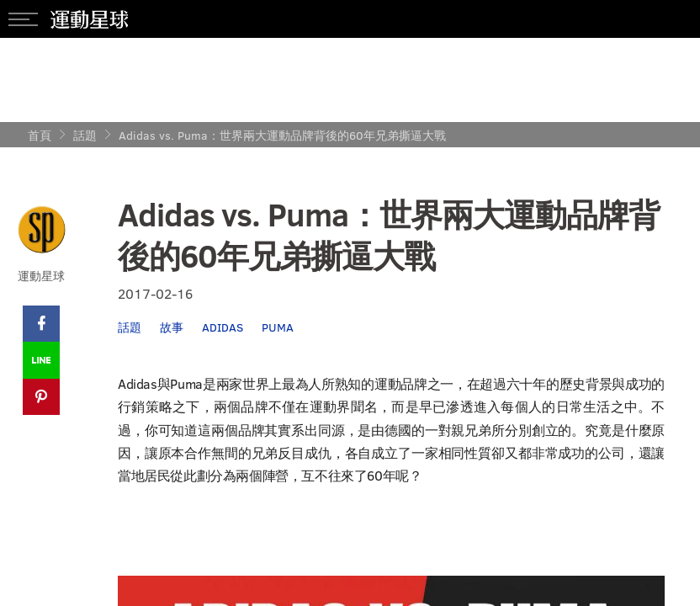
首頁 (40, 135)
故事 (172, 327)
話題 (85, 135)
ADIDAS (223, 327)
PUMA (278, 327)
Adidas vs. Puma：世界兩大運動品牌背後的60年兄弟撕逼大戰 (282, 135)
